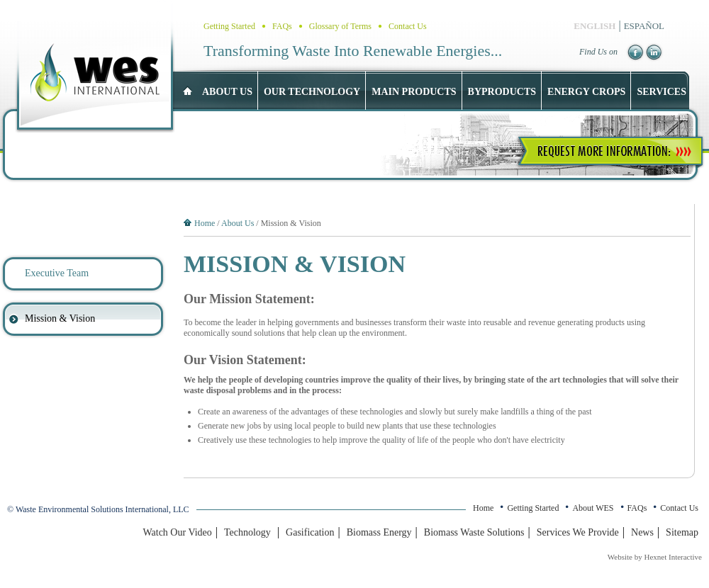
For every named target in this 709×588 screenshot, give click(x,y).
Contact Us (408, 26)
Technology (247, 532)
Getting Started (229, 26)
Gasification (310, 532)
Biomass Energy (379, 532)
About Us (238, 223)
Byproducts (502, 92)
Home (205, 223)
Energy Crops (586, 92)
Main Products (414, 92)
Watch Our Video (177, 532)
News (642, 532)
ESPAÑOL (644, 26)
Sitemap (682, 532)
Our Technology (312, 92)
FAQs (282, 26)
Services (661, 92)
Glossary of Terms (340, 26)
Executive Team (57, 273)
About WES (593, 508)
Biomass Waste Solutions (474, 532)
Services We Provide (578, 532)
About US (227, 92)
